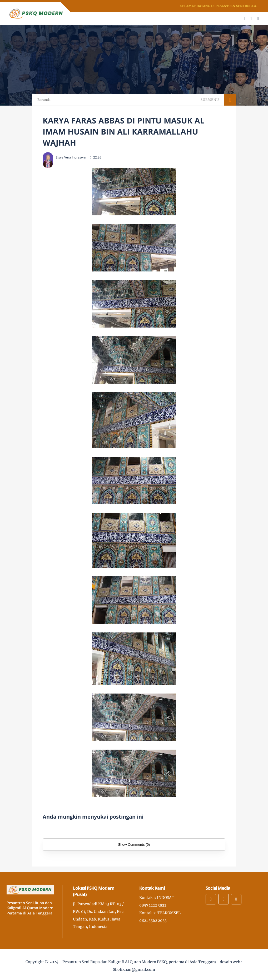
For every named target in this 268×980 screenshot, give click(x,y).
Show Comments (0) (134, 845)
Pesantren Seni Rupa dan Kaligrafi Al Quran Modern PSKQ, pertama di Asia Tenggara (139, 962)
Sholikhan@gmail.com (134, 969)
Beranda (44, 100)
